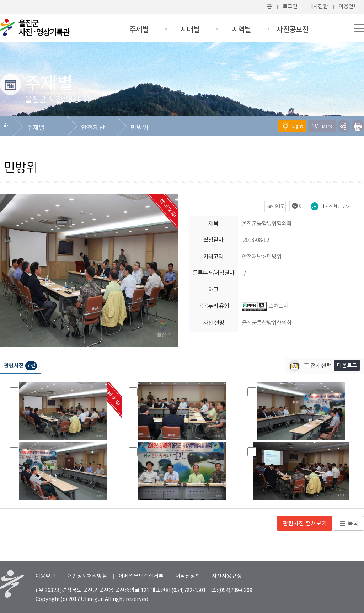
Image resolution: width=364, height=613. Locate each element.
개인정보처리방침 (87, 576)
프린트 (358, 126)
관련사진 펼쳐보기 (305, 524)
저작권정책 (188, 576)
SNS (344, 126)
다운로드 (347, 366)
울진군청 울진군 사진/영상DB (36, 28)
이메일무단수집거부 (141, 576)
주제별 (139, 30)
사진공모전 (293, 30)
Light (292, 126)
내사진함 (318, 7)
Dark (322, 126)
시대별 (190, 30)
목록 (353, 524)
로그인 (290, 7)
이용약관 (45, 576)
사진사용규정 (227, 576)
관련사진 (20, 366)
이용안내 (349, 7)
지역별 (241, 30)
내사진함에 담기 (331, 206)
